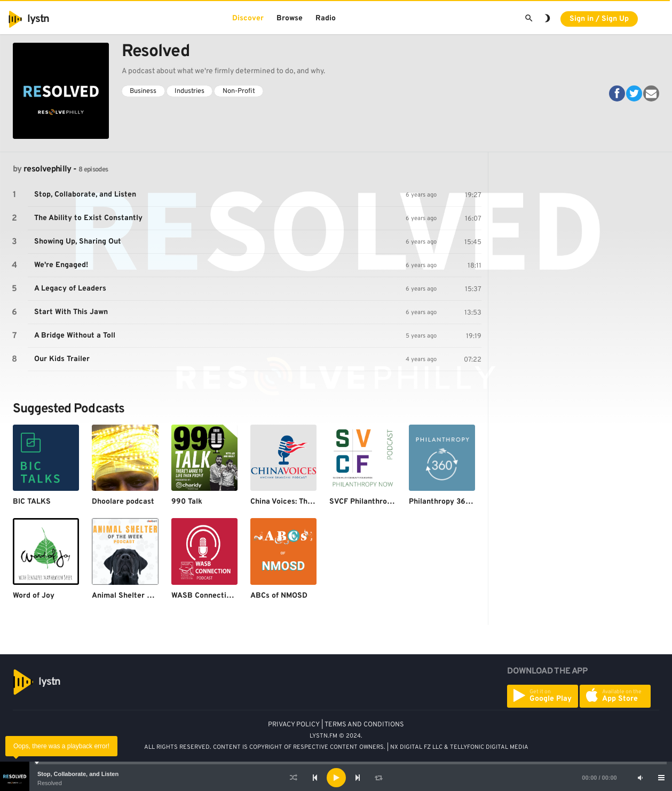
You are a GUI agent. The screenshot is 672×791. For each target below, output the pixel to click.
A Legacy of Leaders (70, 289)
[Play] (336, 778)
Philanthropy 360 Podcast (455, 502)
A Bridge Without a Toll (75, 336)
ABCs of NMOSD (279, 596)
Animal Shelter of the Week (140, 596)
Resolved (50, 783)
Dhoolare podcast (123, 502)
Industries (189, 91)
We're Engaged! (61, 265)
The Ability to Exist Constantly (88, 218)
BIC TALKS (32, 502)
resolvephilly (48, 169)
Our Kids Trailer (62, 359)
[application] (336, 778)
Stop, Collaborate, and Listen (78, 774)
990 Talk (187, 502)
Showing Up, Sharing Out (78, 242)
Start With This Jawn (71, 312)
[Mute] (640, 778)
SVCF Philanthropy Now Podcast (386, 502)
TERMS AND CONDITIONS (364, 725)
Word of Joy (34, 596)
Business (143, 91)
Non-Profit (239, 91)
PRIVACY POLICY (294, 725)
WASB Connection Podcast (219, 596)
